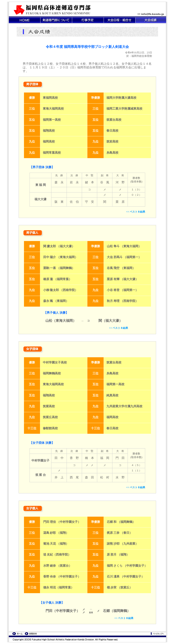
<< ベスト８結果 (136, 212)
